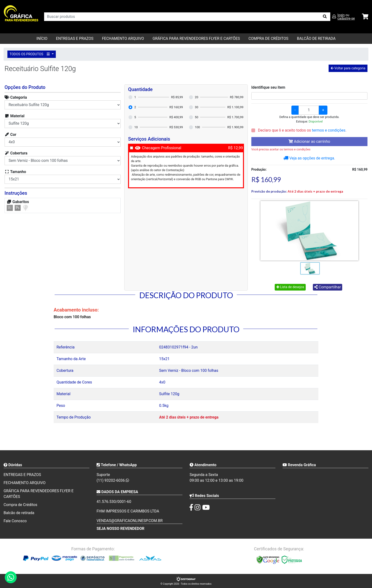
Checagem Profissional (162, 148)
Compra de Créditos (268, 38)
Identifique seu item (268, 87)
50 (196, 117)
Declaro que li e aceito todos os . (302, 130)
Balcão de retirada (19, 513)
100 (197, 127)
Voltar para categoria (348, 68)
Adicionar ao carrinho (309, 141)
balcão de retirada (316, 38)
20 (196, 97)
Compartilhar (328, 287)
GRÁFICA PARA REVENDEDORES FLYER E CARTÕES (196, 38)
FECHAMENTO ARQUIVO (123, 38)
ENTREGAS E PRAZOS (75, 38)
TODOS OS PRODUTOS (30, 54)
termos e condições (329, 130)
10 (136, 127)
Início (42, 38)
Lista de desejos (290, 287)
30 (196, 107)
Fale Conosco (15, 521)
